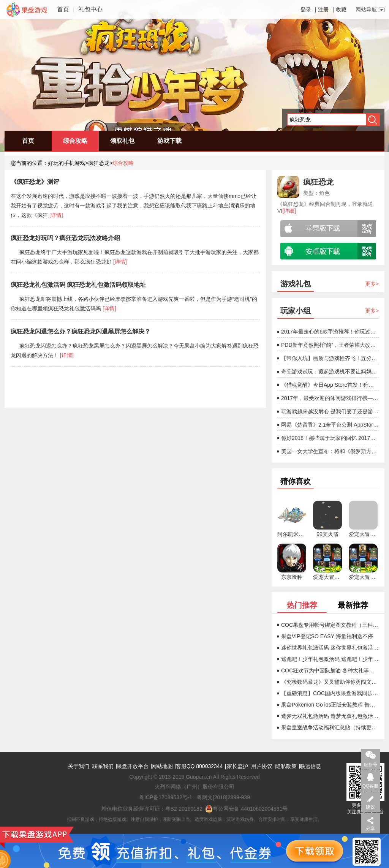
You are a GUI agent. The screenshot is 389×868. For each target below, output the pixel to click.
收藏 (341, 9)
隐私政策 (286, 766)
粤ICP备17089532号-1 (166, 797)
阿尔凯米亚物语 (292, 534)
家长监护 (237, 766)
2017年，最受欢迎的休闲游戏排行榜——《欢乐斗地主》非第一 (328, 398)
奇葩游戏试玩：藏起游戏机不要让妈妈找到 (328, 372)
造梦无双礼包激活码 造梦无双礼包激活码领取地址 (328, 716)
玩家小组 (296, 311)
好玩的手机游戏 (66, 163)
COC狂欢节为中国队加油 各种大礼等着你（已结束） (328, 670)
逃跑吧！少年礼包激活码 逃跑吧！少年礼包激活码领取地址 (328, 659)
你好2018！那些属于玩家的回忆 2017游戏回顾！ (328, 438)
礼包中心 (90, 9)
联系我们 (103, 766)
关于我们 (79, 766)
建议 (370, 807)
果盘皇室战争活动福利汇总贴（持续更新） (328, 727)
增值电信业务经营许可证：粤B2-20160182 (152, 809)
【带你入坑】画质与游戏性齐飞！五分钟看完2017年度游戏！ (328, 358)
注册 (323, 9)
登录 (306, 9)
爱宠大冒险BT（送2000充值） (327, 577)
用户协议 (262, 766)
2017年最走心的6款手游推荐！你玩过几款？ (328, 332)
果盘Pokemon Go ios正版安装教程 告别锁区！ (328, 705)
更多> (372, 284)
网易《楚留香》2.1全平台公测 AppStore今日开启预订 (328, 425)
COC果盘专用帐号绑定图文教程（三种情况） (328, 625)
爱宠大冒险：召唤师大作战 (363, 534)
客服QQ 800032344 (199, 766)
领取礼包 (122, 141)
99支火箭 (327, 534)
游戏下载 (169, 141)
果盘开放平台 (133, 766)
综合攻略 (75, 141)
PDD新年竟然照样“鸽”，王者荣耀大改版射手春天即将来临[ (328, 345)
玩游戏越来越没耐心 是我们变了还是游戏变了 (328, 411)
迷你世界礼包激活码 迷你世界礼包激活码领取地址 (328, 648)
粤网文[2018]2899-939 (223, 797)
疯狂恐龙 (99, 163)
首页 (63, 9)
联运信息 (310, 766)
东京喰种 (292, 577)
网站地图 (162, 766)
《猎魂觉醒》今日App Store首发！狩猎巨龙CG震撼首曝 (328, 385)
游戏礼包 (296, 284)
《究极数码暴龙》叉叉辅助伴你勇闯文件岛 (328, 682)
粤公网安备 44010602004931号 (246, 809)
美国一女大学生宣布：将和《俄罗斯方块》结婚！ (328, 451)
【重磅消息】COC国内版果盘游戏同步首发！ (328, 693)
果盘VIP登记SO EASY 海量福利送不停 (325, 636)
